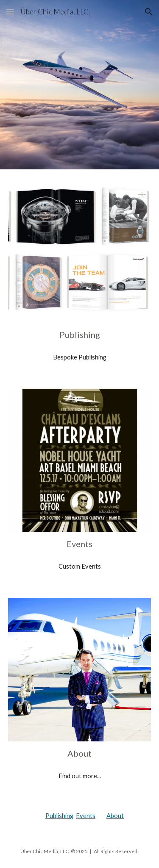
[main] (80, 334)
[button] (10, 12)
